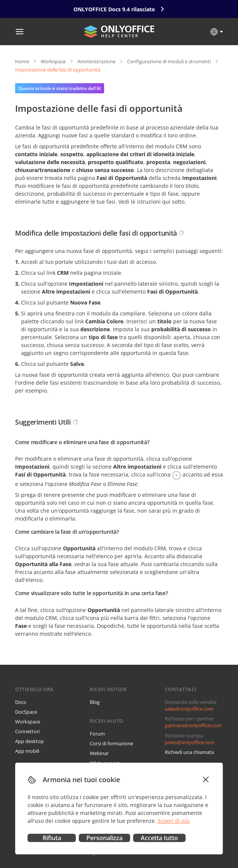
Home (22, 61)
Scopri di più (174, 821)
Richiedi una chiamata (189, 752)
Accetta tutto (159, 838)
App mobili (27, 751)
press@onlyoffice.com (190, 742)
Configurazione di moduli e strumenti (169, 61)
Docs (21, 702)
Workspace (53, 61)
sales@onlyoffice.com (189, 709)
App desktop (29, 741)
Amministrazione (96, 61)
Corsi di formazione (111, 743)
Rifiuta (52, 838)
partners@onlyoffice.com (193, 725)
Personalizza (104, 838)
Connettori (27, 731)
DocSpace (26, 712)
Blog (95, 702)
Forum (97, 734)
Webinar (99, 753)
